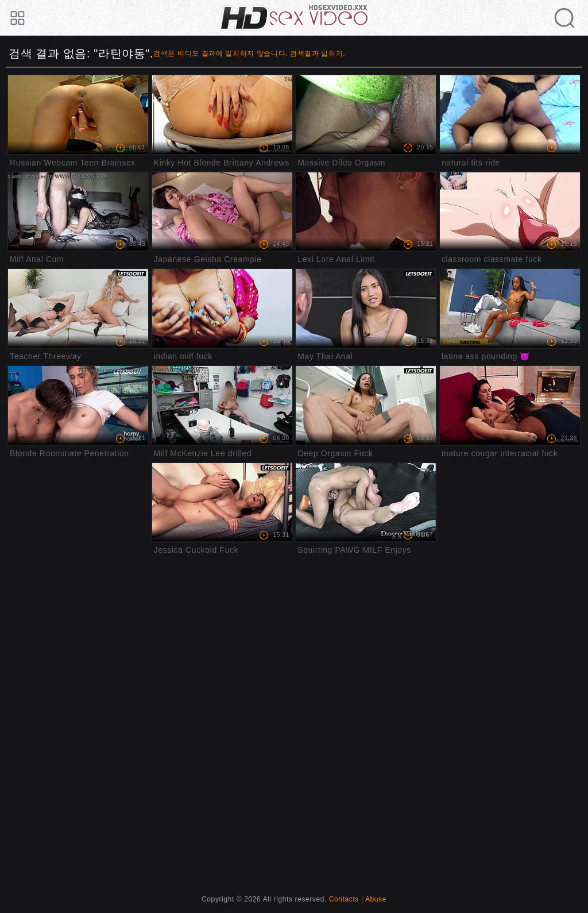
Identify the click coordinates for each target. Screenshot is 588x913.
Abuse (376, 899)
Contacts (344, 899)
